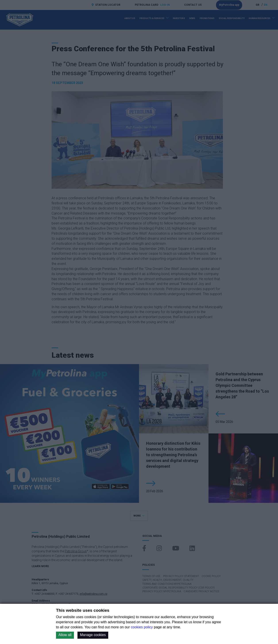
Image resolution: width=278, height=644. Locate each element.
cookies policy (142, 627)
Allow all (65, 635)
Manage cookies (93, 635)
